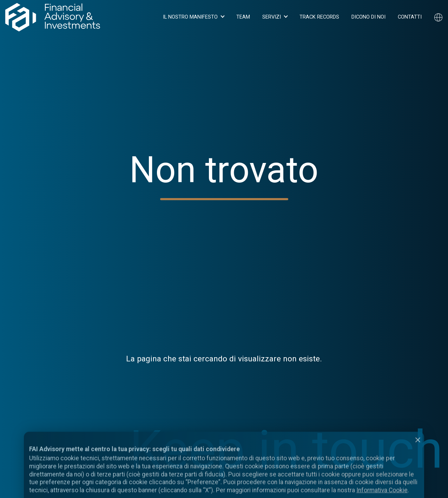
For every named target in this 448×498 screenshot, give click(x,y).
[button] (193, 17)
